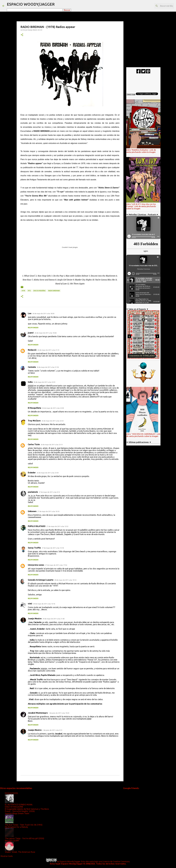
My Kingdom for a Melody (16, 827)
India (30, 382)
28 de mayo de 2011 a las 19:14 (65, 580)
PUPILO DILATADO (37, 526)
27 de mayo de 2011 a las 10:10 (48, 511)
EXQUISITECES (11, 793)
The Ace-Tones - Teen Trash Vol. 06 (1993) (24, 825)
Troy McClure (34, 421)
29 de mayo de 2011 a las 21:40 (53, 619)
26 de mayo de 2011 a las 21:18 (48, 367)
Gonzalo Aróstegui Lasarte (41, 580)
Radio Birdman (54, 291)
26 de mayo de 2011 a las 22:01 (44, 382)
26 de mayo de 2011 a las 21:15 (48, 350)
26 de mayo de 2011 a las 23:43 (48, 473)
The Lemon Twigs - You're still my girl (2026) (25, 838)
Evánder (32, 473)
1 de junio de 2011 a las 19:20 (59, 713)
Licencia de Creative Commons (116, 862)
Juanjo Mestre (35, 619)
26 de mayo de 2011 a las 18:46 (46, 333)
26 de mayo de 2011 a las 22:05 (53, 408)
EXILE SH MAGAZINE (14, 807)
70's (29, 291)
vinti (30, 604)
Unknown (32, 511)
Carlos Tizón (34, 444)
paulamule (33, 492)
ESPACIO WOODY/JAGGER (31, 4)
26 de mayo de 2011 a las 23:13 (52, 445)
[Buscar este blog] (161, 6)
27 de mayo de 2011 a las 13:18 (53, 548)
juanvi (31, 333)
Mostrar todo (7, 856)
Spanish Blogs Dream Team (17, 813)
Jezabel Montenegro (38, 713)
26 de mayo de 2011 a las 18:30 (43, 313)
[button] (22, 35)
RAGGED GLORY (12, 841)
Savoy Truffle (34, 548)
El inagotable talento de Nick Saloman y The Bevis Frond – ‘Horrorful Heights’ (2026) (27, 810)
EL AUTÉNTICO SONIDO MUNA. (19, 805)
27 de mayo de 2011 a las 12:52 (57, 526)
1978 (23, 291)
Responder (33, 328)
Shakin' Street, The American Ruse (20, 852)
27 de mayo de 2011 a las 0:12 (49, 492)
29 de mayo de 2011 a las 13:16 (44, 604)
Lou (30, 313)
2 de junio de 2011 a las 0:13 (52, 730)
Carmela (32, 367)
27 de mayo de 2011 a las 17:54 (56, 565)
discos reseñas (39, 291)
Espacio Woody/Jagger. (70, 862)
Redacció (32, 350)
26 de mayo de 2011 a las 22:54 (52, 421)
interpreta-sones (36, 565)
